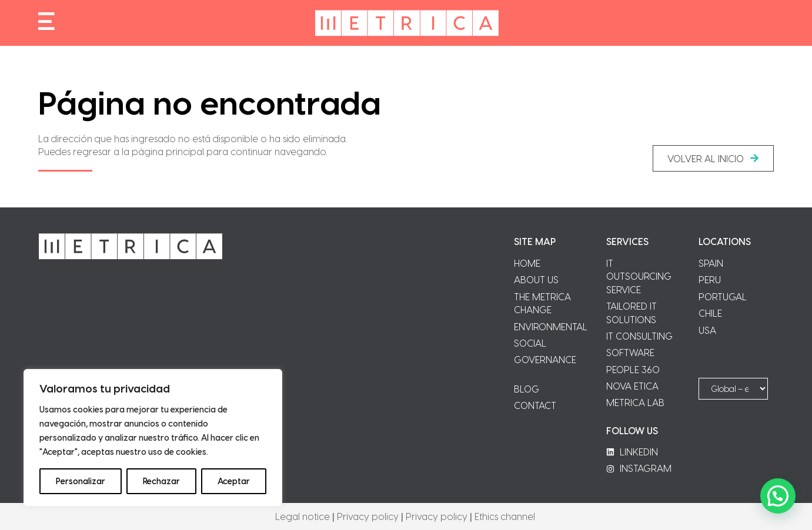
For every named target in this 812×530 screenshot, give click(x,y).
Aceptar (234, 481)
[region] (153, 438)
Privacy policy (368, 516)
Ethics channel (505, 516)
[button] (713, 158)
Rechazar (161, 481)
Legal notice (303, 516)
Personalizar (81, 481)
